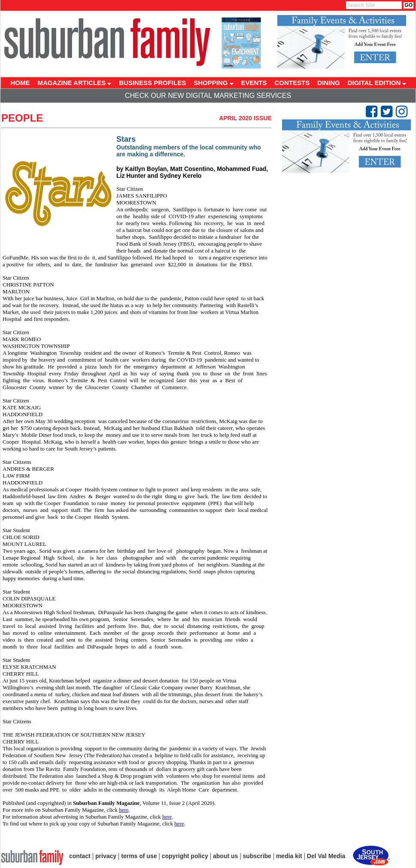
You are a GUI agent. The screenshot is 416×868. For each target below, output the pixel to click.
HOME (20, 83)
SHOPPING (213, 83)
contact (80, 856)
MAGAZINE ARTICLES (75, 83)
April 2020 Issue (245, 118)
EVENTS (254, 83)
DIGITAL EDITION (377, 83)
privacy (106, 856)
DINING (329, 83)
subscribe (257, 856)
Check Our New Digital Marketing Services (208, 96)
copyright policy (185, 856)
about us (225, 856)
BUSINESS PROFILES (152, 83)
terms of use (139, 856)
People (22, 118)
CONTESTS (292, 83)
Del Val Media (326, 856)
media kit (289, 856)
